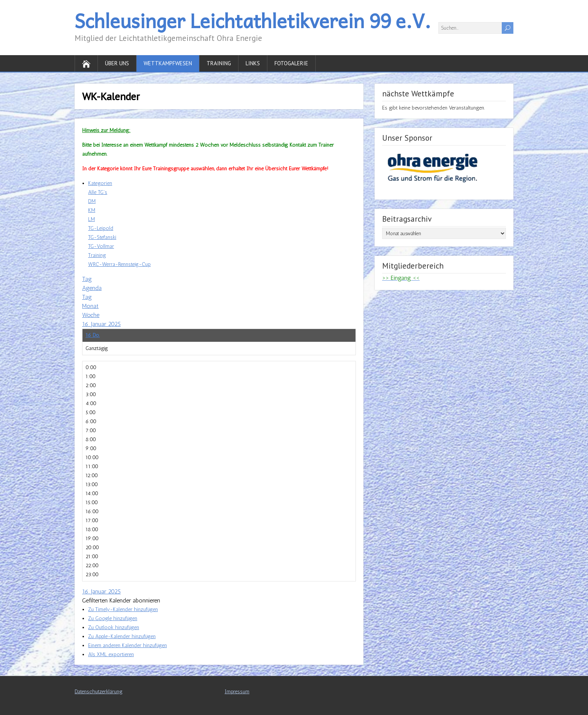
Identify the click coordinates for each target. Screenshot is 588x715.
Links (253, 63)
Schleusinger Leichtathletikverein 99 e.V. (253, 20)
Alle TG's (98, 192)
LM (91, 219)
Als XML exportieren (111, 654)
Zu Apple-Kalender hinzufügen (122, 636)
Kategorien (100, 183)
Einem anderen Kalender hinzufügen (127, 645)
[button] (121, 600)
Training (219, 63)
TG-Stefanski (102, 237)
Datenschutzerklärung (99, 692)
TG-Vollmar (101, 246)
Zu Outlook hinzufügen (114, 627)
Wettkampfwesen (168, 63)
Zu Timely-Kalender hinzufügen (123, 609)
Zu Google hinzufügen (113, 618)
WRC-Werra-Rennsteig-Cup (119, 264)
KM (92, 210)
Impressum (237, 692)
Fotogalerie (291, 63)
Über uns (117, 63)
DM (92, 201)
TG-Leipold (101, 228)
